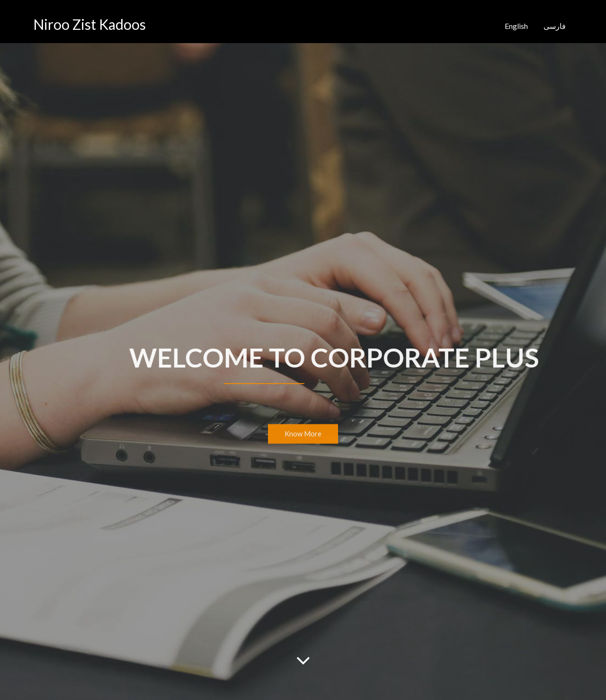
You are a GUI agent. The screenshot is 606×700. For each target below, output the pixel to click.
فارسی (555, 26)
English (516, 26)
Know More (303, 435)
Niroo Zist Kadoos (89, 24)
